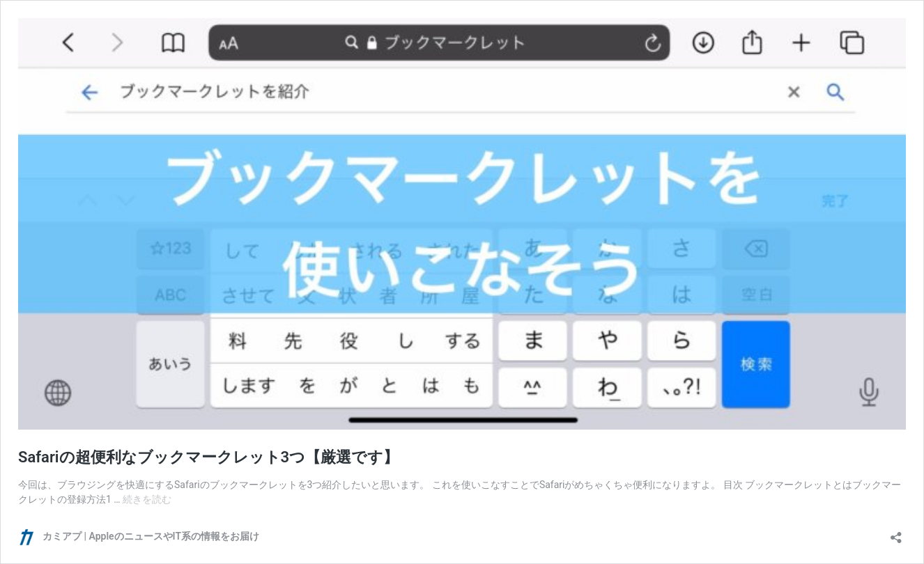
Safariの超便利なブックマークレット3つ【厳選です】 (208, 457)
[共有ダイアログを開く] (896, 533)
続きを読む (147, 499)
